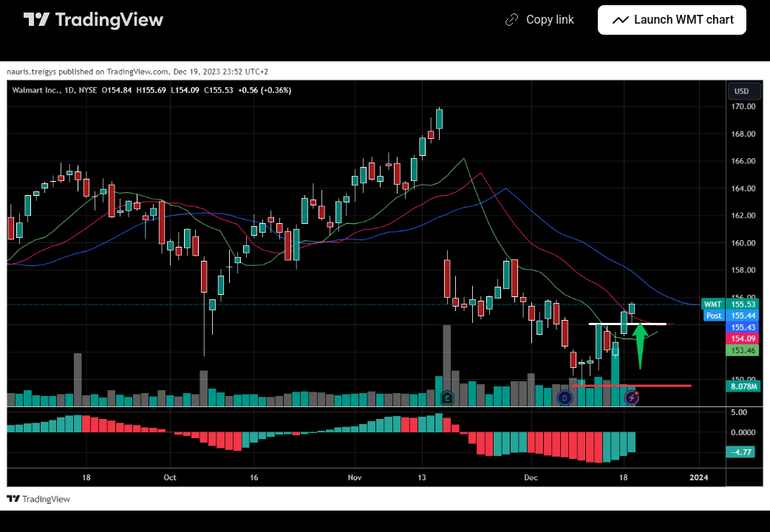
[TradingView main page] (94, 20)
